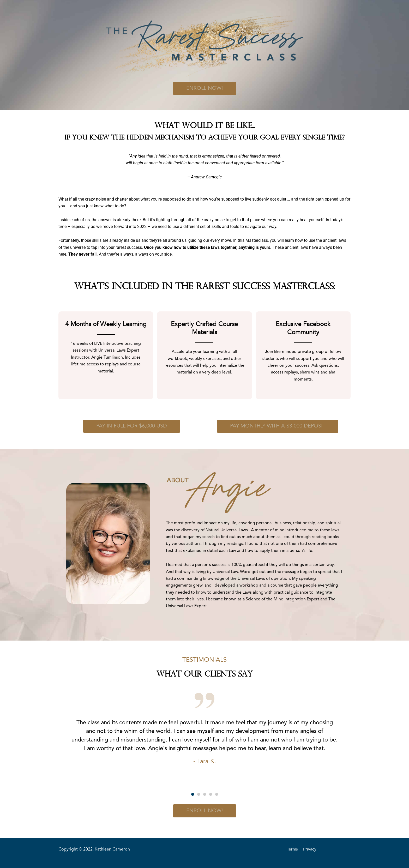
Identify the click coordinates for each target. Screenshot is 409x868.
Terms (293, 849)
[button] (193, 794)
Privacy (310, 849)
